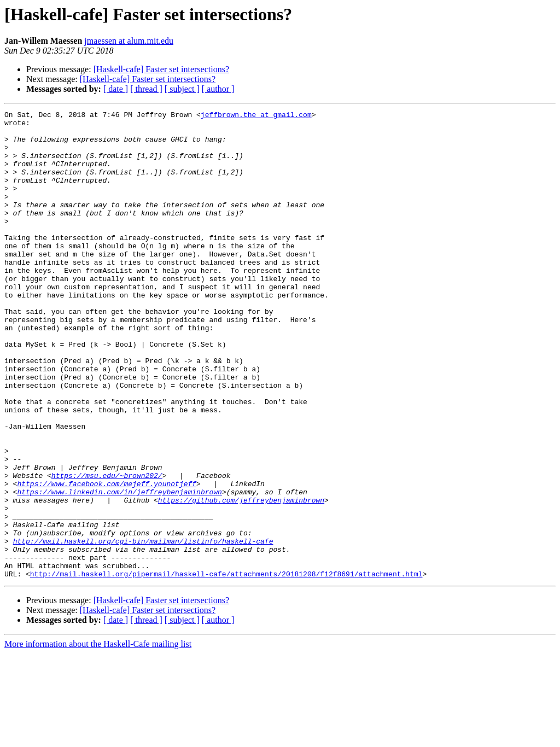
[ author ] (218, 89)
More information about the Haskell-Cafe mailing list (98, 737)
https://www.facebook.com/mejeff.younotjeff (107, 559)
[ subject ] (182, 89)
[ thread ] (146, 89)
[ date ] (116, 89)
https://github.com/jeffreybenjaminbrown (241, 579)
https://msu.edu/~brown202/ (107, 549)
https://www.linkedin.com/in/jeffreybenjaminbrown (119, 569)
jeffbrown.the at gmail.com (256, 116)
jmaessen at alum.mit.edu (129, 41)
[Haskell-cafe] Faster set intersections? (161, 69)
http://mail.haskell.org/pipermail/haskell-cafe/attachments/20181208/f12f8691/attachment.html (226, 667)
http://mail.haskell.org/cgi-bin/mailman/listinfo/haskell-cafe (143, 628)
